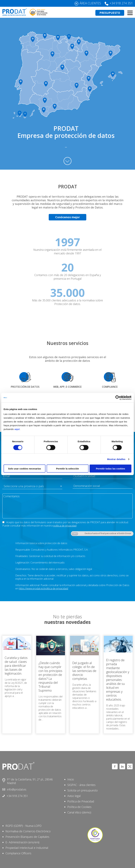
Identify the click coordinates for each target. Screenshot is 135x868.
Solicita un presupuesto (83, 790)
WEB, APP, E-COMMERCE (67, 387)
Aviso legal (74, 796)
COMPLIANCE (110, 387)
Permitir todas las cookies (111, 469)
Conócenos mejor (68, 217)
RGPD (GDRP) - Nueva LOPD (23, 826)
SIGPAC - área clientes (81, 785)
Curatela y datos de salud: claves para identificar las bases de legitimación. (16, 666)
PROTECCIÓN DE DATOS (25, 387)
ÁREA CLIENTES (90, 3)
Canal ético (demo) (79, 812)
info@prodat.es (17, 789)
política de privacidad (65, 526)
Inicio (71, 779)
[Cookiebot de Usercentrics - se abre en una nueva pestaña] (118, 398)
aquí (17, 429)
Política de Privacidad (81, 801)
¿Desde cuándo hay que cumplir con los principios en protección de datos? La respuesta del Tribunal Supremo (50, 677)
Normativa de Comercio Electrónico (28, 831)
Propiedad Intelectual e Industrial (27, 848)
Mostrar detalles (116, 459)
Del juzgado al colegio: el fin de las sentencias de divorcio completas (84, 671)
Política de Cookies (79, 807)
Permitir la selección (67, 469)
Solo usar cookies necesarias (24, 469)
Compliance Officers (18, 853)
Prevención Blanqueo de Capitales (27, 837)
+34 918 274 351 (121, 3)
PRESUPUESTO (110, 13)
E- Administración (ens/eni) (22, 842)
